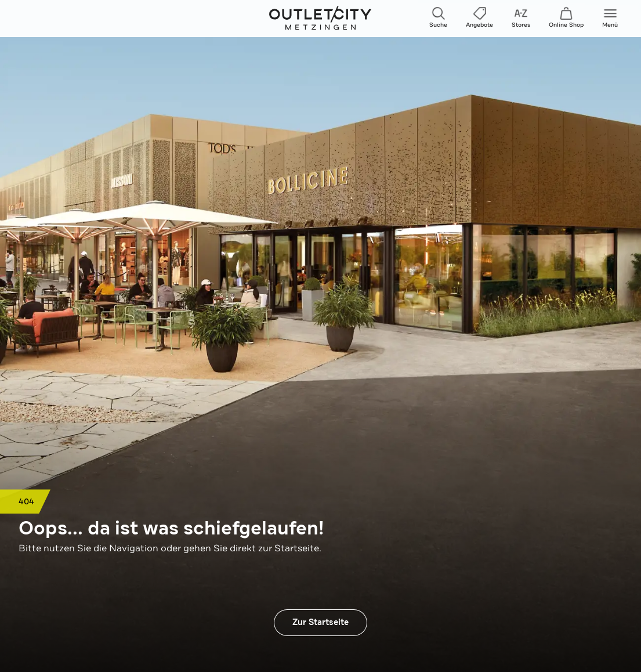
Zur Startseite (320, 622)
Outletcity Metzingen (321, 19)
